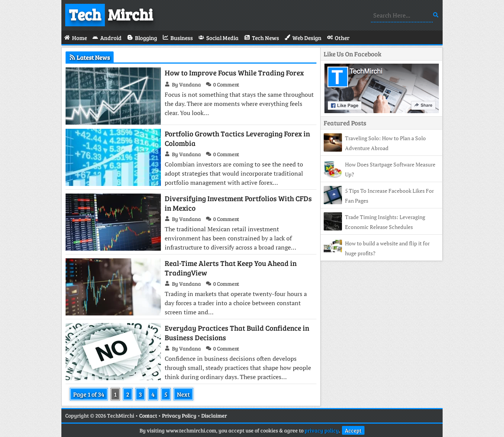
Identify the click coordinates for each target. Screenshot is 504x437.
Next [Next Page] (183, 394)
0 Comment (226, 84)
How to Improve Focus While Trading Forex (234, 73)
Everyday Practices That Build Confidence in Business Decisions (237, 333)
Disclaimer (214, 415)
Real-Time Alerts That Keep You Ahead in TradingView (231, 268)
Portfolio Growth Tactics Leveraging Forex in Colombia (237, 138)
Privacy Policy (179, 415)
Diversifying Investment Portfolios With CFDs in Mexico (238, 203)
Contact (148, 415)
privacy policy (322, 430)
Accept (353, 430)
